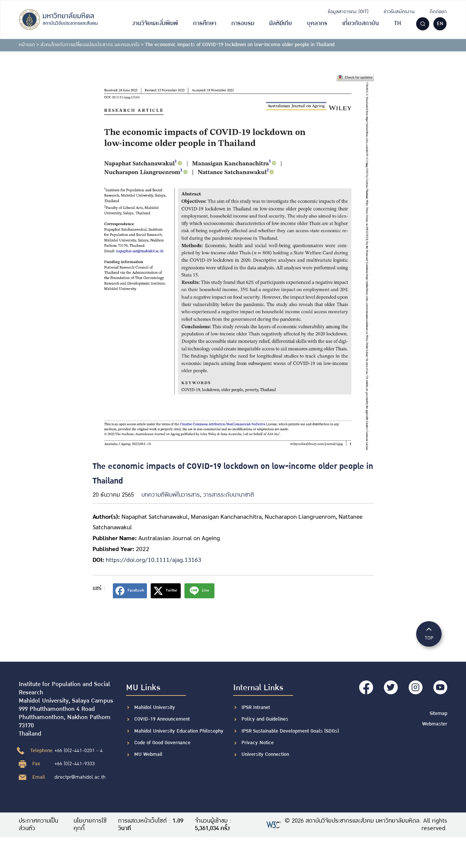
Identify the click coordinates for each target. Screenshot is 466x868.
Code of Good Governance (162, 743)
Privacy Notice (258, 743)
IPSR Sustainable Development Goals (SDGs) (290, 731)
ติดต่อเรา (438, 12)
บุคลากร (317, 23)
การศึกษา (205, 23)
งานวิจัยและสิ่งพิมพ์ (155, 23)
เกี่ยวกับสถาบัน (361, 23)
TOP (429, 633)
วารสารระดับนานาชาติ (229, 495)
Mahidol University (155, 707)
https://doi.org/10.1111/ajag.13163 (154, 559)
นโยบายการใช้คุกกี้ (90, 825)
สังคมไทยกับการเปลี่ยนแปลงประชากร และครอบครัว (90, 45)
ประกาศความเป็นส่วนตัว (38, 825)
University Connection (265, 754)
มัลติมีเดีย (281, 23)
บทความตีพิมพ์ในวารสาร (171, 495)
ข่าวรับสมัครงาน (399, 12)
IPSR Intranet (256, 707)
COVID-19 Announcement (163, 719)
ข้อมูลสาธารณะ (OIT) (348, 12)
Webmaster (435, 723)
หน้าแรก (27, 45)
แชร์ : (99, 588)
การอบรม (243, 23)
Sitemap (438, 713)
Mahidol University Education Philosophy (179, 731)
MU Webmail (148, 754)
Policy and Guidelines (265, 719)
